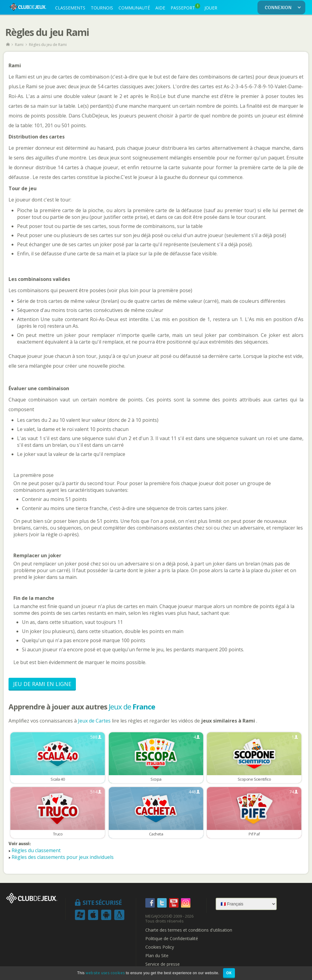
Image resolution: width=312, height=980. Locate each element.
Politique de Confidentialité (172, 939)
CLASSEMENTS (70, 8)
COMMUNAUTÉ (134, 8)
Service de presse (163, 964)
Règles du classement (36, 850)
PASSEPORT (185, 7)
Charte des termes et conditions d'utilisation (189, 930)
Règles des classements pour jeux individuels (63, 857)
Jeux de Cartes (95, 721)
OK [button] (229, 973)
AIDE (160, 8)
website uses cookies (105, 973)
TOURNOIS (102, 8)
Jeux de (132, 707)
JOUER (211, 8)
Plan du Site (157, 956)
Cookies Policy (160, 947)
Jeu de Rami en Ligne (42, 684)
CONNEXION (284, 8)
